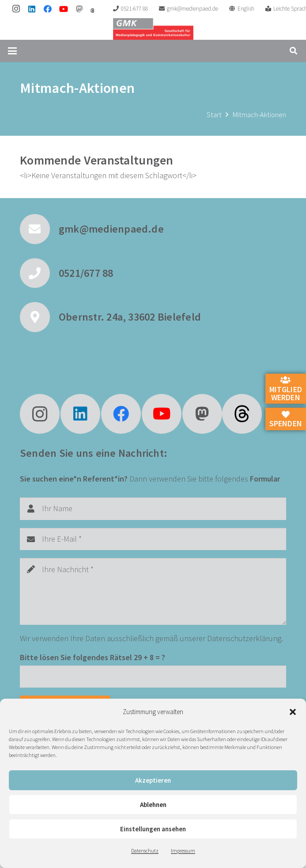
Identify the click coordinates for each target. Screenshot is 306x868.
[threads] (93, 11)
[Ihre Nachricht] (153, 591)
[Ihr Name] (153, 509)
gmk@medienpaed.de (111, 229)
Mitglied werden (286, 389)
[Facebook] (48, 9)
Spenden (286, 420)
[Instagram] (16, 9)
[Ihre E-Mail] (153, 539)
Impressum (183, 851)
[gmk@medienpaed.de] (39, 229)
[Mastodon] (79, 9)
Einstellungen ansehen (153, 829)
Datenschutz (145, 851)
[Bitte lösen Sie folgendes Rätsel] (153, 677)
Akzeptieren (153, 780)
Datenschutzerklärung (244, 638)
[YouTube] (64, 9)
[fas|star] (242, 414)
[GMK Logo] (153, 29)
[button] (293, 712)
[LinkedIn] (32, 9)
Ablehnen (153, 805)
